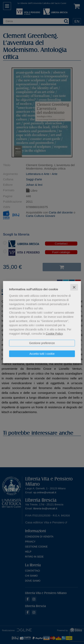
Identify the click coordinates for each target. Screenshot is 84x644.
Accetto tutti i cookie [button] (42, 353)
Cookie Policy (54, 333)
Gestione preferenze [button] (42, 343)
